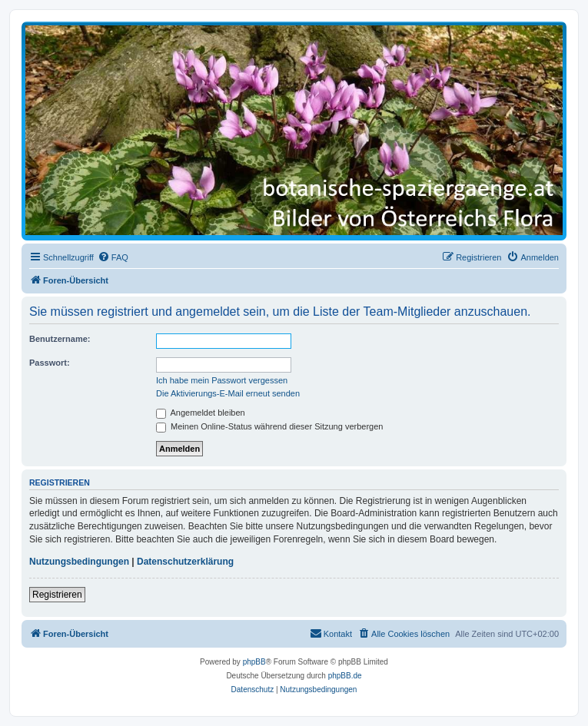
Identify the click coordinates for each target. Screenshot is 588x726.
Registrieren (57, 595)
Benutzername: (60, 339)
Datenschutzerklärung (185, 562)
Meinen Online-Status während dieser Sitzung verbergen (269, 426)
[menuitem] (113, 257)
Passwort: (50, 363)
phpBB (254, 662)
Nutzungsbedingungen (79, 562)
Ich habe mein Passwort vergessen (222, 380)
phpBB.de (345, 676)
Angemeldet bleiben (201, 413)
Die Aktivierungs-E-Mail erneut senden (228, 393)
